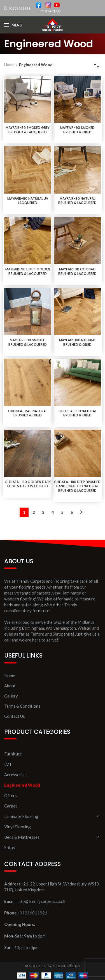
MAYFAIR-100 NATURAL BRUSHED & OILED (77, 342)
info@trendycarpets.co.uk (41, 901)
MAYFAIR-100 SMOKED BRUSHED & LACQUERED (28, 342)
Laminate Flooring (21, 816)
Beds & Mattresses (22, 837)
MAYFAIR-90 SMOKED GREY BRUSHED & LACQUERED (28, 130)
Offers (11, 795)
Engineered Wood (22, 785)
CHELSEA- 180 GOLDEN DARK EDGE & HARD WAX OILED (28, 484)
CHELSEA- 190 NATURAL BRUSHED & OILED (77, 413)
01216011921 (19, 8)
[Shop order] (97, 66)
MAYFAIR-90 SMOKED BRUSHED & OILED (77, 130)
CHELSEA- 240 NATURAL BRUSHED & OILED (28, 413)
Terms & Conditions (22, 706)
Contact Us (15, 716)
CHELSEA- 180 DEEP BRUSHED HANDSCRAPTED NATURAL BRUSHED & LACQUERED (77, 486)
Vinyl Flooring (17, 827)
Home (9, 65)
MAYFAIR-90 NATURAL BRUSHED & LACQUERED (77, 201)
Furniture (13, 754)
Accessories (15, 775)
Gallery (11, 696)
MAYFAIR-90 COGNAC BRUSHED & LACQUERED (77, 271)
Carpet (11, 806)
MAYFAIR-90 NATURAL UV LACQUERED (28, 201)
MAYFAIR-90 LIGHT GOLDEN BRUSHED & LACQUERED (28, 271)
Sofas (10, 847)
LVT (8, 764)
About (10, 686)
